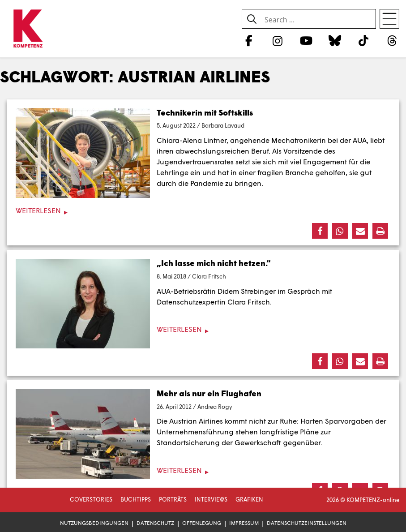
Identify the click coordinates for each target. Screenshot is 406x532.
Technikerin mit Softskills (205, 112)
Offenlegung (202, 523)
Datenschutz (155, 523)
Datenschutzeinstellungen (307, 523)
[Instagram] (277, 40)
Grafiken (249, 499)
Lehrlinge (173, 172)
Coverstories (91, 499)
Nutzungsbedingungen (94, 523)
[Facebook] (249, 40)
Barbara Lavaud (223, 125)
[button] (320, 231)
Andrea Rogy (215, 407)
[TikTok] (364, 40)
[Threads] (392, 40)
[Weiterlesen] (203, 211)
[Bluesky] (335, 40)
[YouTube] (306, 40)
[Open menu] (389, 19)
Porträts (173, 499)
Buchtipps (136, 499)
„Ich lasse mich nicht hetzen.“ (214, 263)
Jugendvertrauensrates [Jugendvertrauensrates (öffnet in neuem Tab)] (195, 161)
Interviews (211, 499)
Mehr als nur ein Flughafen (209, 393)
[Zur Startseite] (28, 29)
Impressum (244, 523)
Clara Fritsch (209, 276)
